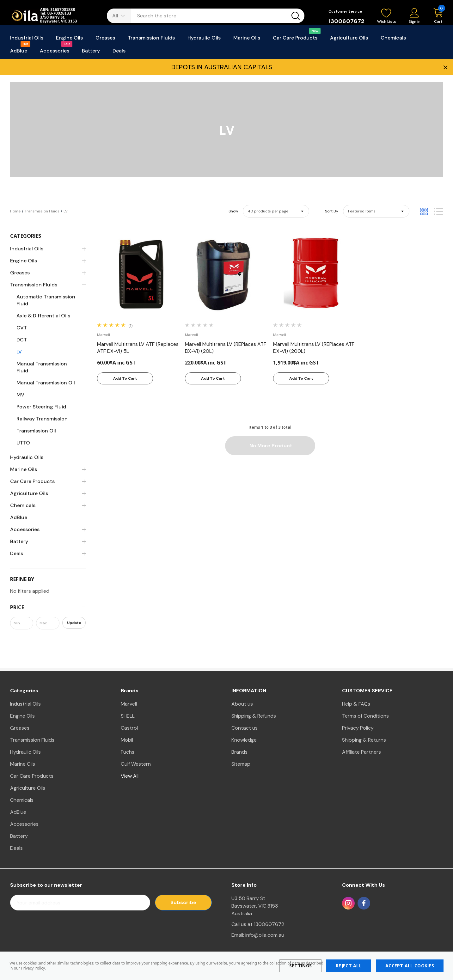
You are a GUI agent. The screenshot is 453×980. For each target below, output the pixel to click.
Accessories (24, 824)
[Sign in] (415, 16)
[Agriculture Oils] (349, 40)
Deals (16, 848)
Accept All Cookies (410, 966)
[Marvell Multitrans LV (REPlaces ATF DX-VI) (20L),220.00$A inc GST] (226, 348)
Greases (20, 728)
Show (233, 211)
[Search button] (296, 16)
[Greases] (105, 40)
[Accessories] (55, 53)
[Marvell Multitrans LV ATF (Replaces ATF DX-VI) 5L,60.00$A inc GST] (138, 348)
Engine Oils (22, 716)
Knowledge (244, 740)
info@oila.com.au (265, 935)
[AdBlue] (19, 53)
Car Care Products (32, 776)
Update (74, 623)
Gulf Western (136, 764)
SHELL (128, 716)
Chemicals (22, 800)
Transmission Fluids (32, 740)
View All (130, 776)
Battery (19, 836)
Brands (239, 752)
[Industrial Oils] (27, 40)
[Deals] (119, 53)
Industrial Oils (25, 704)
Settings (300, 966)
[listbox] (376, 211)
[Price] (48, 607)
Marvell (129, 704)
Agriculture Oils (28, 788)
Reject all (349, 966)
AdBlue (18, 812)
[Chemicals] (393, 40)
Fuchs (128, 752)
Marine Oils (23, 764)
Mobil (127, 740)
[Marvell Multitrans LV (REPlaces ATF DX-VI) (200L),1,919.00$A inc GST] (314, 348)
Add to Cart (125, 378)
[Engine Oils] (69, 40)
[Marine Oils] (247, 40)
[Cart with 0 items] (435, 16)
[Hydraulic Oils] (204, 40)
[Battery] (91, 53)
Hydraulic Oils (25, 752)
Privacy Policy (33, 968)
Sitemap (241, 764)
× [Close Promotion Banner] (445, 67)
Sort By (332, 211)
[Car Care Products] (295, 40)
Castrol (129, 728)
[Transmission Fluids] (151, 40)
